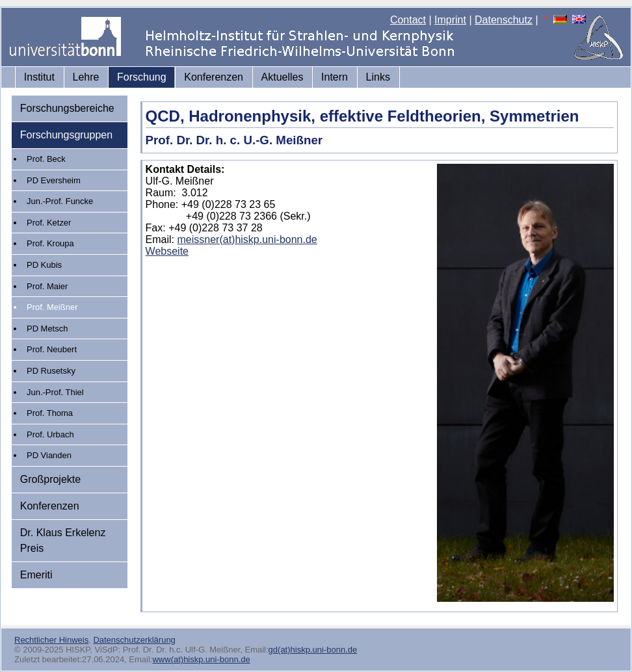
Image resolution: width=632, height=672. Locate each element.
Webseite (167, 251)
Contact (408, 20)
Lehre (86, 77)
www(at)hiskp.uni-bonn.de (201, 659)
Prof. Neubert (52, 349)
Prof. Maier (47, 286)
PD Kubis (44, 265)
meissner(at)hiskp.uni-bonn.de (247, 239)
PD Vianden (49, 455)
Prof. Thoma (50, 413)
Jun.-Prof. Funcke (60, 201)
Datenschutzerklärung (134, 640)
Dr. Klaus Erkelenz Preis (63, 540)
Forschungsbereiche (67, 108)
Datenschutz (504, 20)
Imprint (450, 20)
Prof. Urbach (50, 434)
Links (378, 77)
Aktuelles (283, 77)
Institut (39, 77)
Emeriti (36, 575)
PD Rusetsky (51, 371)
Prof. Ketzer (49, 223)
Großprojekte (50, 479)
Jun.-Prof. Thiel (55, 392)
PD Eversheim (54, 180)
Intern (335, 77)
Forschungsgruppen (66, 135)
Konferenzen (214, 77)
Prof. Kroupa (50, 243)
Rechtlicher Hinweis (51, 640)
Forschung (142, 77)
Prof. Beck (46, 159)
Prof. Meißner (52, 307)
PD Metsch (47, 329)
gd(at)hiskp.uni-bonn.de (313, 650)
